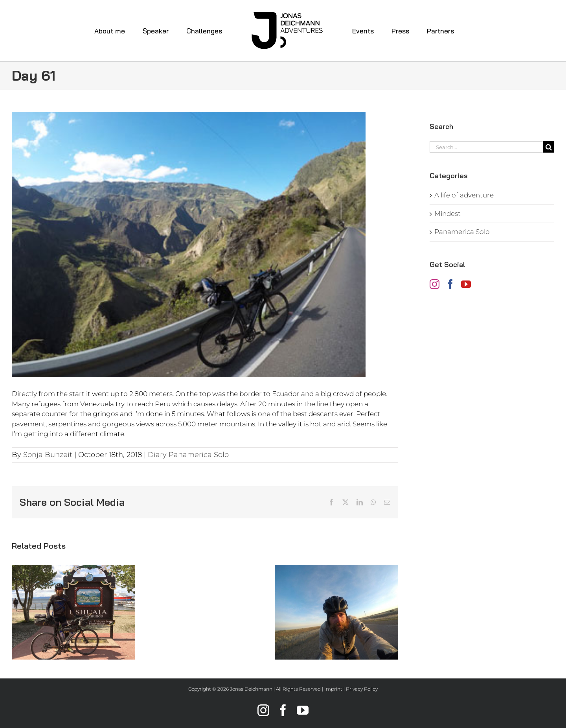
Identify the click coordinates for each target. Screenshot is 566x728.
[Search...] (486, 147)
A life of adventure (464, 195)
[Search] (549, 147)
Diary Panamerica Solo (188, 455)
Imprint (333, 689)
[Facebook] (450, 284)
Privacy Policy (362, 689)
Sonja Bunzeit (48, 455)
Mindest (447, 214)
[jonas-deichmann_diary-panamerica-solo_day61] (205, 244)
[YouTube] (466, 284)
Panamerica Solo (462, 232)
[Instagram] (435, 284)
